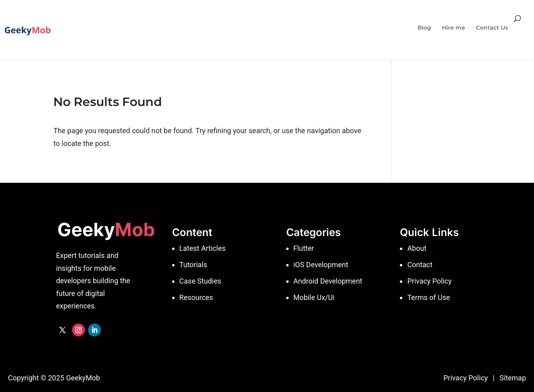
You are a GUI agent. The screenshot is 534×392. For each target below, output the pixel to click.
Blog (424, 28)
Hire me (454, 28)
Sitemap (513, 378)
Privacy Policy (466, 378)
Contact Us (492, 28)
